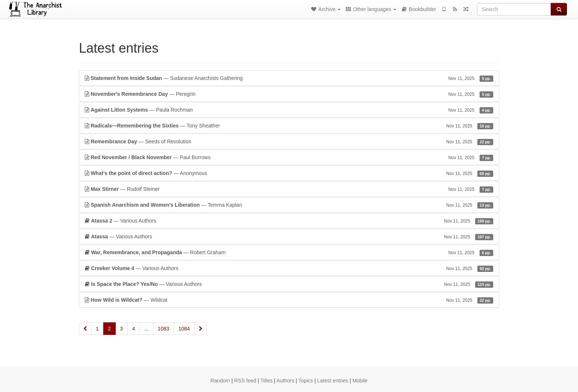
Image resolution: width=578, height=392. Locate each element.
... (146, 329)
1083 (163, 329)
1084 (184, 329)
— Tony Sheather (289, 126)
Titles (266, 381)
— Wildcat (289, 300)
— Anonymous (289, 173)
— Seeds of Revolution (289, 141)
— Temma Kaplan (289, 205)
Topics (306, 381)
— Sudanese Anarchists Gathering (289, 78)
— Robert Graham (289, 252)
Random (220, 381)
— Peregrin (289, 94)
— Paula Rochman (289, 110)
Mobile (360, 381)
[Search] (514, 9)
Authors (285, 381)
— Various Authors (289, 221)
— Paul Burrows (289, 157)
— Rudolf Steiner (289, 189)
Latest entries (332, 381)
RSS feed (245, 381)
